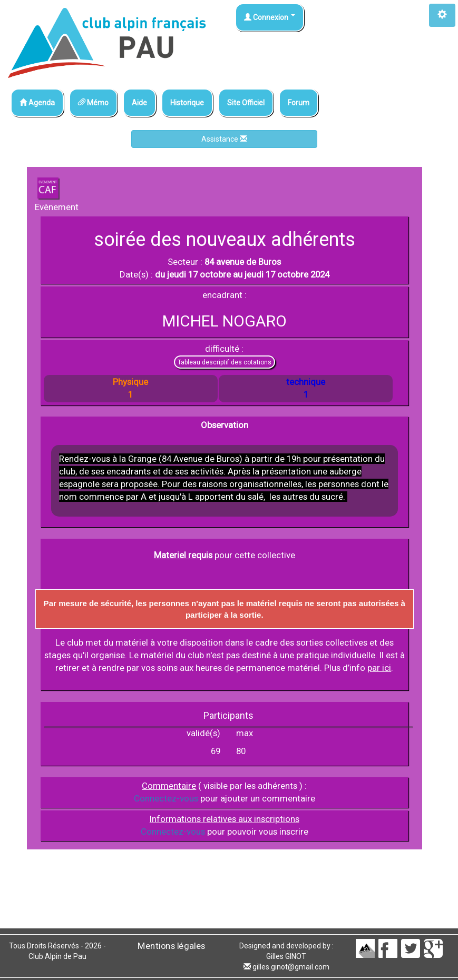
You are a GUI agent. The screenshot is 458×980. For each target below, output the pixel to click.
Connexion (270, 17)
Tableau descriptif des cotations (225, 362)
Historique (187, 103)
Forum (299, 103)
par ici (379, 668)
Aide (139, 103)
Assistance (224, 139)
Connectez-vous (166, 798)
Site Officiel (246, 103)
